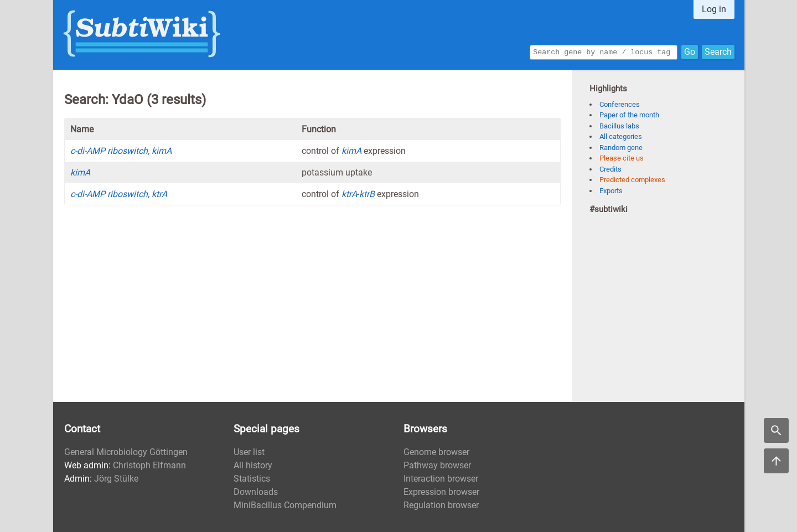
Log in (714, 9)
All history (253, 465)
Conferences (620, 104)
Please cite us (622, 158)
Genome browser (436, 452)
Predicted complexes (632, 180)
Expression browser (441, 492)
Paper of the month (629, 115)
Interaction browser (441, 479)
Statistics (252, 479)
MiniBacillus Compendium (285, 505)
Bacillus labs (619, 126)
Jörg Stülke (116, 479)
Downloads (256, 492)
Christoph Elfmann (149, 465)
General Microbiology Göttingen (126, 452)
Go (690, 51)
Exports (611, 191)
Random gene (621, 148)
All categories (621, 136)
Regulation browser (441, 505)
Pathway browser (437, 465)
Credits (610, 169)
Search (718, 51)
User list (249, 452)
